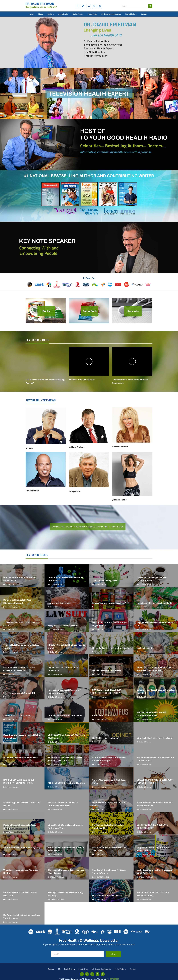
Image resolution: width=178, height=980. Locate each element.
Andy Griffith (75, 491)
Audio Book (90, 311)
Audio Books (63, 14)
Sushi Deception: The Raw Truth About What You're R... (155, 871)
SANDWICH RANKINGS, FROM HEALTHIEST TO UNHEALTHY (107, 691)
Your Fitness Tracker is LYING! (17, 715)
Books (51, 14)
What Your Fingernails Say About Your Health (21, 871)
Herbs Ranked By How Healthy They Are (111, 648)
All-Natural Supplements (111, 14)
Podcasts (133, 311)
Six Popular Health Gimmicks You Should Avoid (108, 826)
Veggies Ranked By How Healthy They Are (155, 624)
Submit (113, 954)
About (40, 14)
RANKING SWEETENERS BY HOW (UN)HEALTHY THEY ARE (19, 669)
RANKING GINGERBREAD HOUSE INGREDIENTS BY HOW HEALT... (19, 781)
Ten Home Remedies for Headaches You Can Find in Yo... (156, 759)
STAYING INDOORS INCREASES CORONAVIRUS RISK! (152, 714)
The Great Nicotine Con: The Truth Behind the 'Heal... (153, 894)
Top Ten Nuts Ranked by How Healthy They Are (21, 646)
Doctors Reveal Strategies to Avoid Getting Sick (20, 826)
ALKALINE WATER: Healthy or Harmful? (66, 783)
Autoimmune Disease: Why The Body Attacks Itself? (65, 579)
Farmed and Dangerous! (59, 603)
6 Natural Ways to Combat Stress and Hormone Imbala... (154, 804)
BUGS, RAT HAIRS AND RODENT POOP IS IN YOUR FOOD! (155, 781)
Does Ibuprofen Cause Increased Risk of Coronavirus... (22, 736)
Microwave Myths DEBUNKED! (107, 670)
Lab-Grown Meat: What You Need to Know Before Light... (109, 759)
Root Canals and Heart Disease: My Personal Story (64, 691)
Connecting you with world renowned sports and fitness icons (88, 527)
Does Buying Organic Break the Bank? (155, 603)
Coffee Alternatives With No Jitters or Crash (110, 781)
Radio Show (78, 14)
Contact (144, 14)
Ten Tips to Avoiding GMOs (105, 580)
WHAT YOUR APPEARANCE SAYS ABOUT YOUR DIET (152, 826)
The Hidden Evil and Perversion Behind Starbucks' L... (66, 849)
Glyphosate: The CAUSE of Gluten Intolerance (63, 669)
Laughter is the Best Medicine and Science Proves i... (153, 849)
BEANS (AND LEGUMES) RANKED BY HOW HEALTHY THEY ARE (154, 669)
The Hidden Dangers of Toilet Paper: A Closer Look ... (66, 871)
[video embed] (46, 361)
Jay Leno (30, 448)
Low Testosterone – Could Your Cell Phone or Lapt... (20, 579)
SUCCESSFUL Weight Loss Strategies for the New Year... (65, 826)
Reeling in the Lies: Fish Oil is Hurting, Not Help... (66, 894)
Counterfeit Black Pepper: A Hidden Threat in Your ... (109, 871)
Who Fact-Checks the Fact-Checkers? (154, 738)
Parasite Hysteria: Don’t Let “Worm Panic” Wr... (20, 894)
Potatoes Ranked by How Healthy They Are (22, 849)
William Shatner (77, 447)
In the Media (131, 14)
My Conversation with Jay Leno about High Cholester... (110, 624)
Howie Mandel (32, 491)
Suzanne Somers (120, 447)
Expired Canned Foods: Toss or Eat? (109, 603)
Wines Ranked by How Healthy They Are (20, 759)
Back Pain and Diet (146, 648)
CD (59, 969)
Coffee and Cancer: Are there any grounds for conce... (152, 579)
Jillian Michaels (119, 500)
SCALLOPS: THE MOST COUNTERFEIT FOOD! (21, 624)
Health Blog (92, 14)
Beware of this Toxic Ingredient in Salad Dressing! (155, 691)
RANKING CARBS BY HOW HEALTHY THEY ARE (109, 849)
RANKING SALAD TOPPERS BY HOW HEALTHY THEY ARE (65, 759)
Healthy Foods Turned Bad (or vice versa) (109, 804)
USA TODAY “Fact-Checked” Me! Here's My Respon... (66, 736)
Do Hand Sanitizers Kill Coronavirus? (65, 715)
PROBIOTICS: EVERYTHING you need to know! (66, 646)
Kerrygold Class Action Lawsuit (62, 625)
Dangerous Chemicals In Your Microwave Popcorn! (17, 601)
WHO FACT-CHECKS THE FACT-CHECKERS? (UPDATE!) (63, 804)
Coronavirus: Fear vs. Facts (105, 715)
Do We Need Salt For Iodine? (106, 738)
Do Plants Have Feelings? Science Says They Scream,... (22, 916)
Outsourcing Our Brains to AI (106, 895)
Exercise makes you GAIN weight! (19, 693)
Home (31, 14)
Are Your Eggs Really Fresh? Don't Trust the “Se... (22, 804)
